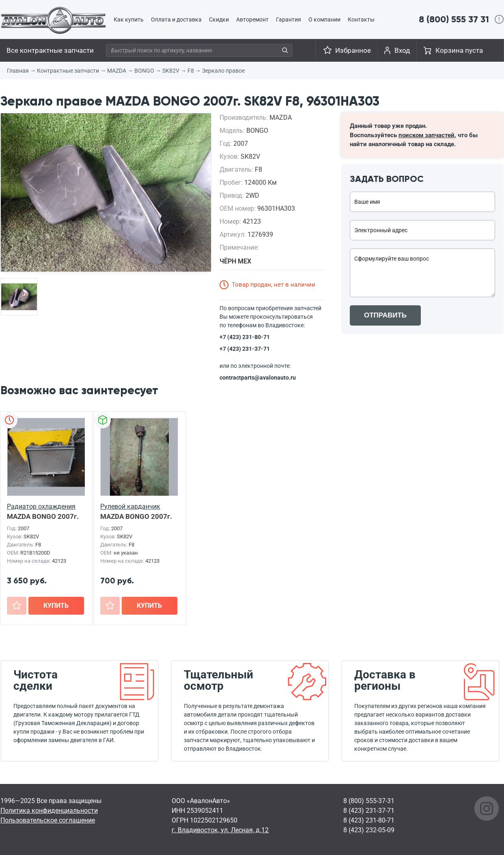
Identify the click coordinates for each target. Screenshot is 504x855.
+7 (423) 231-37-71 (245, 349)
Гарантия (289, 19)
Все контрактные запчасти (50, 50)
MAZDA (117, 71)
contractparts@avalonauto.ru (258, 378)
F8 (191, 71)
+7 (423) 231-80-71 (245, 337)
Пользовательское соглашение (48, 820)
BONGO (144, 71)
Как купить (129, 19)
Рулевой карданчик (130, 506)
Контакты (361, 19)
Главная (18, 71)
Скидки (219, 19)
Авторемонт (252, 19)
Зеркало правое (223, 71)
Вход (402, 50)
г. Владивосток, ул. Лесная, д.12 (220, 830)
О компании (324, 19)
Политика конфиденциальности (49, 811)
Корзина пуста (459, 50)
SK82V (171, 71)
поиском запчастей (426, 135)
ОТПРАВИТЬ (385, 315)
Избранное (353, 50)
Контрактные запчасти (68, 71)
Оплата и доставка (176, 19)
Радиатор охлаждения (41, 506)
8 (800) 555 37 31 (454, 19)
